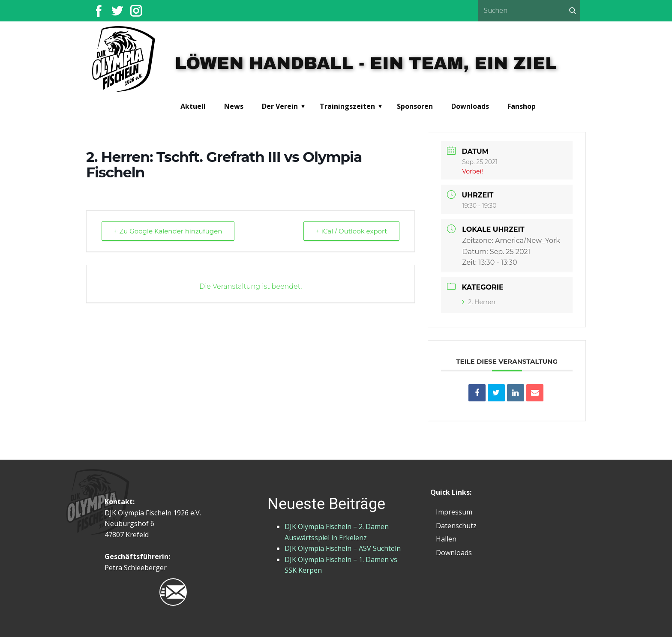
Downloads (470, 106)
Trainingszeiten (347, 106)
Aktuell (193, 106)
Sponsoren (415, 106)
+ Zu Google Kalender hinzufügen (168, 231)
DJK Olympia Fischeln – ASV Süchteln (343, 548)
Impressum (454, 512)
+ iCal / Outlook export (351, 231)
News (234, 106)
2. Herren (478, 302)
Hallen (446, 539)
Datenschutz (456, 526)
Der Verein (280, 106)
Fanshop (522, 106)
